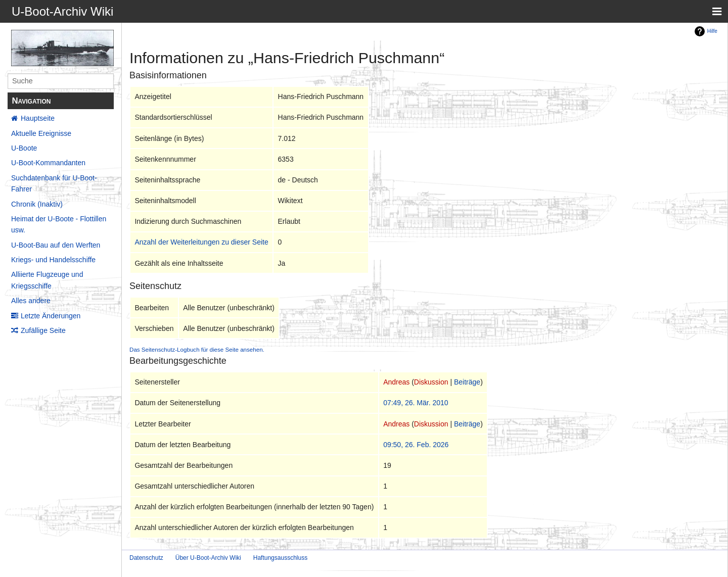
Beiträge (467, 382)
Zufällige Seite (43, 330)
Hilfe (712, 31)
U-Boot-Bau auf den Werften (56, 245)
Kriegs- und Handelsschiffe (53, 260)
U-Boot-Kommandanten (48, 163)
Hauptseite (38, 118)
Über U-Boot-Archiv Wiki (208, 558)
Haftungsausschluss (280, 558)
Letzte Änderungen (51, 316)
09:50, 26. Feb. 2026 (416, 445)
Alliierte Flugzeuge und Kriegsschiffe (47, 280)
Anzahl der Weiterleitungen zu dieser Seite (201, 242)
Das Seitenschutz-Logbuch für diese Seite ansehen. (197, 349)
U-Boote (24, 148)
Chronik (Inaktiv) (37, 204)
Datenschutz (146, 558)
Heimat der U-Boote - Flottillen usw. (59, 224)
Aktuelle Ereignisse (41, 133)
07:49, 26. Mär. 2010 (416, 403)
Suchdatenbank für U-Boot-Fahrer (54, 183)
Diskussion (431, 382)
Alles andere (31, 301)
